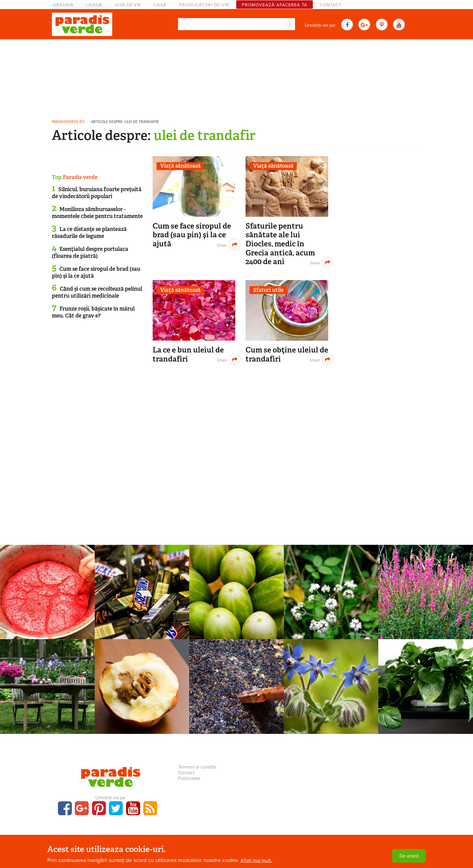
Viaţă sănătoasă (180, 166)
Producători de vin (204, 5)
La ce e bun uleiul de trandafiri (188, 354)
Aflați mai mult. (256, 860)
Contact (331, 5)
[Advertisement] (237, 77)
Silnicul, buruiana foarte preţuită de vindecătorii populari (97, 193)
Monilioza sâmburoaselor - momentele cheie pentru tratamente (97, 213)
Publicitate (189, 778)
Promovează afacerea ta (275, 5)
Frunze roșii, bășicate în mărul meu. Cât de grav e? (93, 312)
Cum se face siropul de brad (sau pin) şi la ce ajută (192, 235)
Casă (160, 5)
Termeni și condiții (197, 767)
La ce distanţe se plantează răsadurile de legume (89, 233)
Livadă (94, 5)
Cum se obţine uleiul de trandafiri (287, 354)
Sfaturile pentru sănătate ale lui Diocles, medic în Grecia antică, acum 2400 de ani (280, 244)
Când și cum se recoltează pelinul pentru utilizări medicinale (97, 292)
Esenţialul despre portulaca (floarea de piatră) (90, 253)
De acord (409, 856)
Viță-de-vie (128, 5)
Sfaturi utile (268, 290)
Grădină (63, 5)
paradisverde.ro (68, 122)
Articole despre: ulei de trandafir (125, 122)
